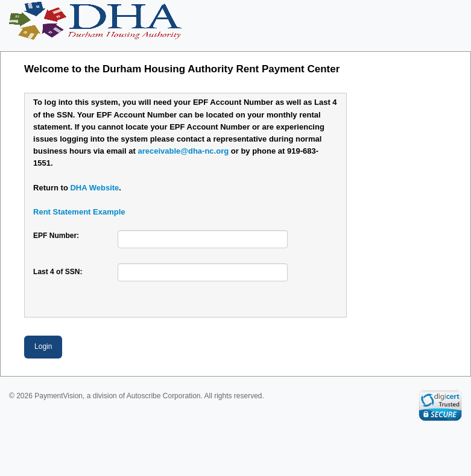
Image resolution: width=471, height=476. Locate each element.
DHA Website (94, 188)
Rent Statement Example (79, 212)
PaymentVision (58, 396)
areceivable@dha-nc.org (183, 151)
